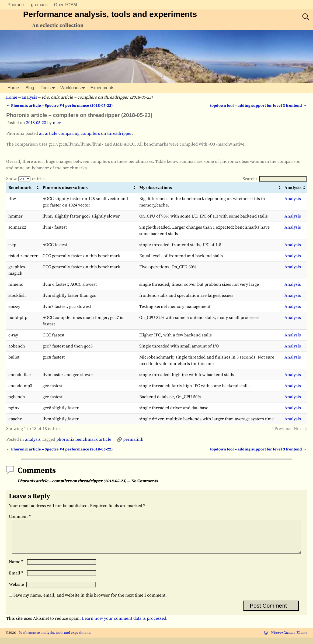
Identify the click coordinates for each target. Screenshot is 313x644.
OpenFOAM (66, 5)
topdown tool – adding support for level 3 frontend (258, 106)
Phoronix (16, 5)
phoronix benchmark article (84, 439)
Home (13, 88)
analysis (29, 97)
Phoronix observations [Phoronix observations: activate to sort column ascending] (65, 188)
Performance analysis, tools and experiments (110, 14)
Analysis (293, 199)
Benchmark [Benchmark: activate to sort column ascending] (20, 188)
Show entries (26, 179)
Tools (49, 88)
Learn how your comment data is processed (124, 625)
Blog (30, 88)
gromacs (39, 5)
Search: (275, 179)
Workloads (74, 88)
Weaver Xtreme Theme (289, 639)
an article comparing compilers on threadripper (85, 133)
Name (17, 568)
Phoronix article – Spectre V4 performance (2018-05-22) (59, 106)
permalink (133, 439)
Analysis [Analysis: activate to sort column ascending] (293, 188)
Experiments (102, 88)
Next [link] (298, 429)
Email (17, 580)
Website (16, 591)
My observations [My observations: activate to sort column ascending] (156, 188)
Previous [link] (283, 429)
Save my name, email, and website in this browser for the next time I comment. (90, 602)
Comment (20, 516)
